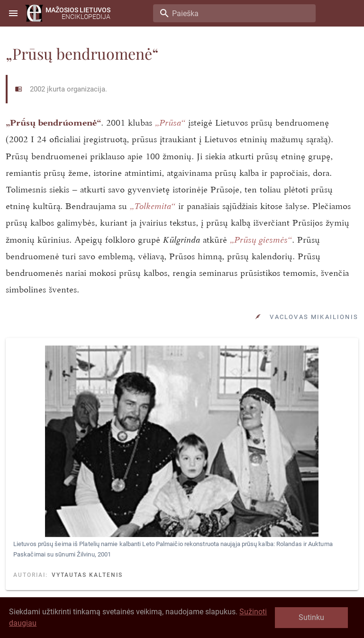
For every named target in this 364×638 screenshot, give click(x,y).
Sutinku (311, 617)
